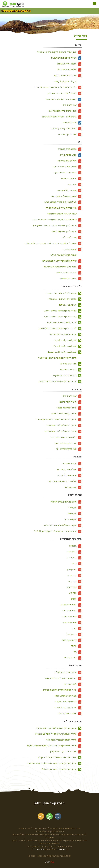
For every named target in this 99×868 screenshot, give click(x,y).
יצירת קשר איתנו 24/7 (49, 803)
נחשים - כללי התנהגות (69, 190)
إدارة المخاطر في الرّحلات (68, 81)
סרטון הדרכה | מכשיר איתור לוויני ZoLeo (62, 769)
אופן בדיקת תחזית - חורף (68, 443)
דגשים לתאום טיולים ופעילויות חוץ (64, 93)
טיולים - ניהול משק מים (69, 70)
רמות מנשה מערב (71, 605)
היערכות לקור (73, 487)
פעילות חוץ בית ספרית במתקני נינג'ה (63, 202)
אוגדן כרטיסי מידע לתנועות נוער (65, 111)
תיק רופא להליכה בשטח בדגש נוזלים (63, 525)
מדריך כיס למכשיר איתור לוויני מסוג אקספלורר (59, 420)
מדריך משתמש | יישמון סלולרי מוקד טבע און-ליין (58, 734)
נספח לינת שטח (72, 123)
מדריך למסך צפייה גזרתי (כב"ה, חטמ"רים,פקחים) (57, 226)
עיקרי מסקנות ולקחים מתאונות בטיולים (62, 690)
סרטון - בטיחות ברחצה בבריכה (66, 334)
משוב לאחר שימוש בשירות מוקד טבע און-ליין (60, 757)
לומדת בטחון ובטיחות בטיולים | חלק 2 (63, 317)
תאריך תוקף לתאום (71, 402)
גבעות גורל (74, 558)
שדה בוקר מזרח (72, 622)
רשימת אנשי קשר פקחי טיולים (66, 128)
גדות (77, 563)
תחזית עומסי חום (72, 464)
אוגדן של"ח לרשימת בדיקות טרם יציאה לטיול (59, 52)
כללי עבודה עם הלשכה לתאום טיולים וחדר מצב (58, 87)
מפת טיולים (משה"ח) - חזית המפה (64, 293)
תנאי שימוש (61, 849)
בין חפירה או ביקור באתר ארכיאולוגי (63, 99)
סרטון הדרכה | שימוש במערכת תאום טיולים (60, 381)
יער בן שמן (74, 569)
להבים (76, 599)
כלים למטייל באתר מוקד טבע (66, 437)
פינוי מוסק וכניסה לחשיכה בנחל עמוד (63, 678)
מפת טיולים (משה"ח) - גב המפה (65, 299)
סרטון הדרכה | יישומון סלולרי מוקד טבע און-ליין (59, 728)
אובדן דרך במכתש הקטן (68, 696)
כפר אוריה (75, 575)
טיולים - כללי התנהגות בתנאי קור (65, 481)
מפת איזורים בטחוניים (70, 149)
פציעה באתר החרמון (70, 713)
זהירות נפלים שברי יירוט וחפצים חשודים (62, 261)
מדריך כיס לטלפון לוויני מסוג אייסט (64, 425)
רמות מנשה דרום (72, 640)
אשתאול (75, 546)
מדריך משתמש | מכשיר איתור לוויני (64, 740)
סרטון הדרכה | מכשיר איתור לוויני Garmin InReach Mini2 (54, 763)
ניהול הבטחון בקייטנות (70, 161)
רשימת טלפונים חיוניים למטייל (66, 58)
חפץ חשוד (75, 184)
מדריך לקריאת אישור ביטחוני (66, 414)
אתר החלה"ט (38, 849)
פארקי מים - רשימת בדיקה (67, 167)
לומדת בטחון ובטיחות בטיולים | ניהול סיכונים (60, 328)
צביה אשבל (74, 634)
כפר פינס (75, 581)
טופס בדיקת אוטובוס (70, 134)
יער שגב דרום (73, 658)
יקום (77, 628)
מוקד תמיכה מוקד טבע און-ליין (66, 752)
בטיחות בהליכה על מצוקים (67, 375)
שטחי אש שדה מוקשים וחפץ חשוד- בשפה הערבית (57, 220)
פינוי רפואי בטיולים (71, 364)
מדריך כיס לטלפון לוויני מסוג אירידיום (63, 431)
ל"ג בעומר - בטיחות (70, 305)
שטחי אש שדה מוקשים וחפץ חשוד (64, 214)
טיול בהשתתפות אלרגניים (68, 76)
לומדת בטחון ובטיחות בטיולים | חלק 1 (63, 311)
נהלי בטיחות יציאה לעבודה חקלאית (64, 208)
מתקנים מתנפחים (71, 178)
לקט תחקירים (73, 684)
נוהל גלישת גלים (72, 237)
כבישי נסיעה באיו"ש (71, 155)
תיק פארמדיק (73, 519)
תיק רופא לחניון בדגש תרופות (66, 502)
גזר (78, 652)
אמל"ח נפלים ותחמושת (69, 273)
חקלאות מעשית (72, 249)
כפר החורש (74, 587)
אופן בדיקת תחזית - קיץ (69, 449)
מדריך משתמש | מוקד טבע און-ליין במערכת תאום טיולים (54, 746)
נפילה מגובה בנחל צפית (69, 708)
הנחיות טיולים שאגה (71, 278)
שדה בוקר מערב (72, 616)
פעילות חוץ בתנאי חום (69, 469)
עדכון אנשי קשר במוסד (69, 408)
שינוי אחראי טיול (72, 105)
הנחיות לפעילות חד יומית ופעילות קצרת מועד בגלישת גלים (53, 243)
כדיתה (76, 646)
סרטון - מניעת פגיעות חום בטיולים (64, 323)
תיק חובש (75, 514)
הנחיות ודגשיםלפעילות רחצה (67, 196)
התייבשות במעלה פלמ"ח (68, 702)
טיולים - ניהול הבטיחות (69, 64)
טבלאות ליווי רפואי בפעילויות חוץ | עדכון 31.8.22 (58, 531)
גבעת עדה (74, 552)
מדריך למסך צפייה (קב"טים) (67, 231)
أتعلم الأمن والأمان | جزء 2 (68, 346)
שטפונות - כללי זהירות (69, 475)
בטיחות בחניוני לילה (71, 370)
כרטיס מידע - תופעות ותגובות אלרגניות (62, 117)
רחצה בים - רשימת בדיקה (68, 173)
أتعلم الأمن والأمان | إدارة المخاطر (64, 352)
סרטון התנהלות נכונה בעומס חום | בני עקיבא (60, 358)
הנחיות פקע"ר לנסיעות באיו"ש (66, 255)
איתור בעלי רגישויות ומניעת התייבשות (63, 267)
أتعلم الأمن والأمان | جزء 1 (68, 340)
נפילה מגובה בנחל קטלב (68, 672)
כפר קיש (75, 593)
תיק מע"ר (75, 508)
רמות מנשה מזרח (72, 611)
